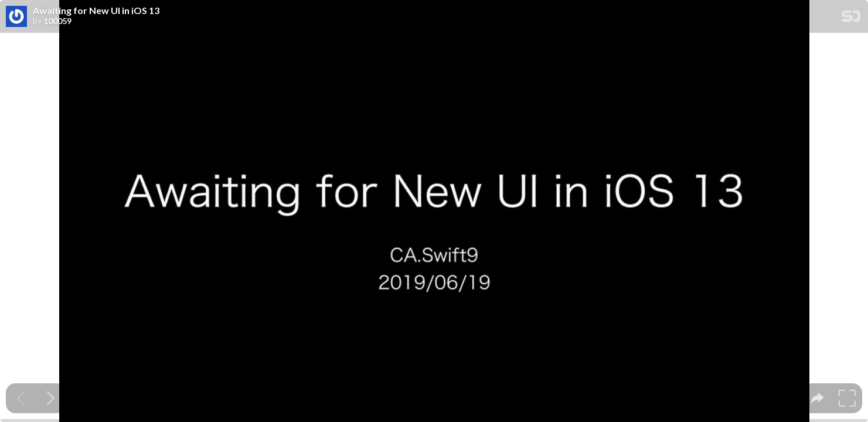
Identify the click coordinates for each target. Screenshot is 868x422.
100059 (57, 21)
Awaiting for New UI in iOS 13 (96, 11)
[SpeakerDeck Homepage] (851, 18)
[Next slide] (51, 398)
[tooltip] (817, 398)
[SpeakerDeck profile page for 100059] (16, 17)
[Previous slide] (21, 398)
